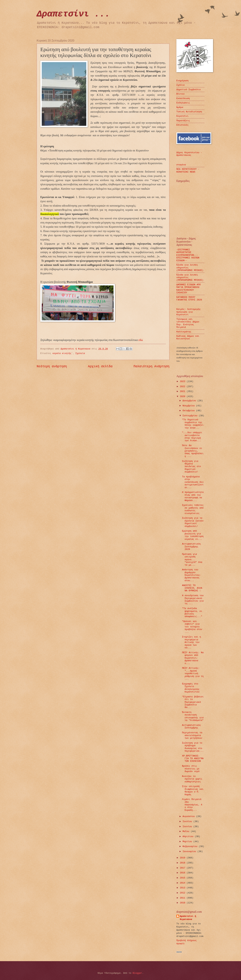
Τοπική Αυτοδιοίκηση (189, 112)
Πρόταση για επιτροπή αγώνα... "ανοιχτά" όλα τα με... (192, 560)
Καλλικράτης (184, 332)
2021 (183, 391)
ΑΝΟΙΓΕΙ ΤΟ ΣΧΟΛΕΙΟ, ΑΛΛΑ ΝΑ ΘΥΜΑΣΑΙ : (192, 588)
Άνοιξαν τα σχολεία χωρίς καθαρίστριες (192, 779)
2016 (183, 873)
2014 (183, 883)
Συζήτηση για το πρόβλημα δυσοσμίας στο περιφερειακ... (193, 747)
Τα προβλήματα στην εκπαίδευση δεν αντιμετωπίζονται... (193, 482)
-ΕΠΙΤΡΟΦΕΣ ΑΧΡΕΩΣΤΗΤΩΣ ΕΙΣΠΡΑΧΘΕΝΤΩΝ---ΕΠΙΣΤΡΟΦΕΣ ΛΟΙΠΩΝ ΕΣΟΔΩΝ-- (188, 255)
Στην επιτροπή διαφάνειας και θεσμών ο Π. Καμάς (193, 790)
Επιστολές (182, 125)
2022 (183, 387)
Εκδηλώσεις (183, 103)
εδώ (141, 340)
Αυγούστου (189, 816)
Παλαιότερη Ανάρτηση (151, 366)
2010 (183, 903)
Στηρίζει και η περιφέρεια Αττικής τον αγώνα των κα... (191, 642)
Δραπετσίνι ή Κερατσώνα (188, 918)
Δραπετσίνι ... (73, 14)
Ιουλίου (188, 821)
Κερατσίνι (182, 116)
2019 (183, 858)
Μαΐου (187, 831)
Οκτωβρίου (189, 411)
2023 (183, 381)
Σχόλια (180, 85)
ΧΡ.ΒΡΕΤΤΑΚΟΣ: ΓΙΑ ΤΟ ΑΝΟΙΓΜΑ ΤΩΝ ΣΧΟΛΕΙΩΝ (193, 759)
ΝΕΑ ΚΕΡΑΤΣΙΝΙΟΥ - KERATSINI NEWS (188, 170)
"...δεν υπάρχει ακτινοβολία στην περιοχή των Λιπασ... (192, 437)
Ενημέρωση (182, 81)
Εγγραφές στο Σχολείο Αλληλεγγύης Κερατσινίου (191, 688)
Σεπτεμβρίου (191, 416)
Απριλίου (189, 836)
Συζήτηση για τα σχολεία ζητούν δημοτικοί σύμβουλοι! (193, 522)
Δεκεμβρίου (190, 401)
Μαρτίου (188, 842)
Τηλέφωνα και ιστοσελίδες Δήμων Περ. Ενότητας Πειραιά (188, 323)
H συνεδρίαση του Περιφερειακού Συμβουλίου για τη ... (193, 600)
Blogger (137, 973)
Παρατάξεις (183, 121)
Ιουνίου (188, 827)
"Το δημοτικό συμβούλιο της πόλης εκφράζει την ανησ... (193, 424)
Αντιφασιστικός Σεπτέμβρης (191, 726)
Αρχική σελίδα (100, 366)
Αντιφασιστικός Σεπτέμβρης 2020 (191, 547)
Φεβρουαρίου (191, 846)
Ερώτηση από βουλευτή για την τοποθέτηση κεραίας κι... (193, 535)
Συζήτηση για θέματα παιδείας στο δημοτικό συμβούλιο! (191, 467)
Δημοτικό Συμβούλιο (189, 90)
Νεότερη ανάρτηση (52, 366)
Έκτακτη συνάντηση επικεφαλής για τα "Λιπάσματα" (193, 716)
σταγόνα (181, 165)
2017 (183, 868)
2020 (183, 396)
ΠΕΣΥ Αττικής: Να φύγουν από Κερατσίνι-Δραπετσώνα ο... (193, 658)
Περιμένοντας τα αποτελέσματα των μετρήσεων (192, 735)
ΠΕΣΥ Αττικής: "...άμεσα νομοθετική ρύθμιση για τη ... (193, 674)
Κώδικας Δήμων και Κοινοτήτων (188, 337)
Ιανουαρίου (190, 852)
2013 (183, 888)
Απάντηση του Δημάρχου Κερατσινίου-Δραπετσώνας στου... (191, 575)
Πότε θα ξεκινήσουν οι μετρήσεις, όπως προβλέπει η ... (193, 451)
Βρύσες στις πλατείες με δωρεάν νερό (191, 769)
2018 (183, 863)
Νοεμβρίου (189, 406)
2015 (183, 878)
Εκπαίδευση (183, 98)
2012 (183, 893)
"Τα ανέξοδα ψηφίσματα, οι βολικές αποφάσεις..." (192, 612)
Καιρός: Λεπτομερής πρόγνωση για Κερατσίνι (189, 312)
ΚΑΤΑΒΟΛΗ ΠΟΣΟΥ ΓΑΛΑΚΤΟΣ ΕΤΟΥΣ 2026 (189, 299)
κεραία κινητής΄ (63, 353)
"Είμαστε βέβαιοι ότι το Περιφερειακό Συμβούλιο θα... (193, 702)
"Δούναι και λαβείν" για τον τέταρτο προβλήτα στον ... (192, 627)
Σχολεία (80, 353)
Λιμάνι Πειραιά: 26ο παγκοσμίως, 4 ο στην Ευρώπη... (192, 805)
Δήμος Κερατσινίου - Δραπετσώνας (189, 154)
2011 (183, 898)
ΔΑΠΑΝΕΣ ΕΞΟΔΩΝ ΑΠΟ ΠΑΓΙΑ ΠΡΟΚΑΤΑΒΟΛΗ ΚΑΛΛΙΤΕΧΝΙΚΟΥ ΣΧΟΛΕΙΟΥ (189, 289)
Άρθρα (180, 107)
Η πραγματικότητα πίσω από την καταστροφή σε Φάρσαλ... (193, 496)
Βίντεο (180, 94)
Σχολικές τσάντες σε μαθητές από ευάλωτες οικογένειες (193, 509)
